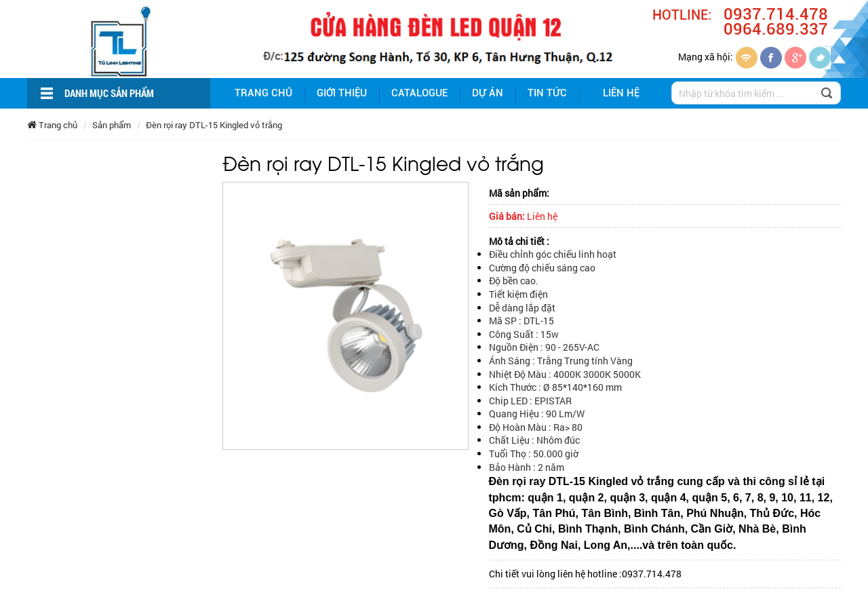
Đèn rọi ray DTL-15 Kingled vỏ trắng (214, 125)
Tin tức (547, 93)
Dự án (488, 93)
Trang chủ (263, 93)
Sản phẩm (112, 125)
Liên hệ (621, 93)
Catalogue (419, 93)
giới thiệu (342, 93)
